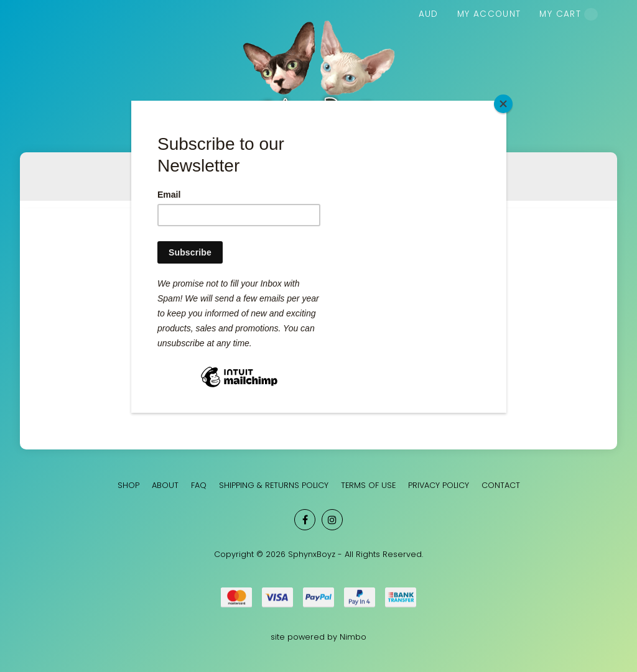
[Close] (503, 104)
